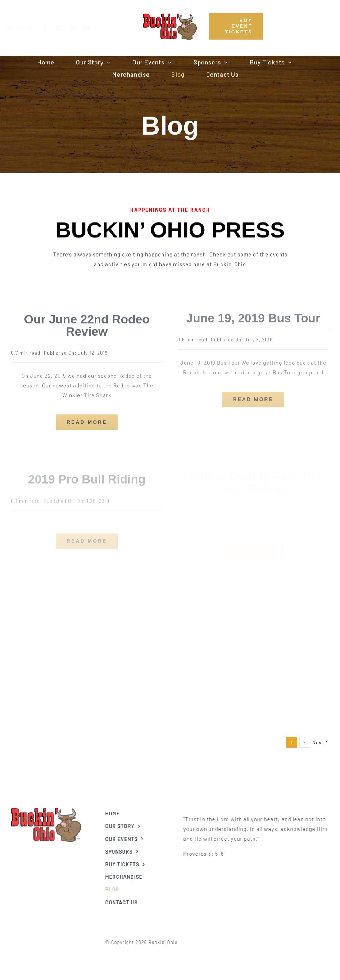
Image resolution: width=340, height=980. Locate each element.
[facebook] (52, 28)
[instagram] (65, 28)
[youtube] (92, 28)
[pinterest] (79, 28)
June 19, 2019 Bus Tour (253, 314)
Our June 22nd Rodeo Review (87, 322)
